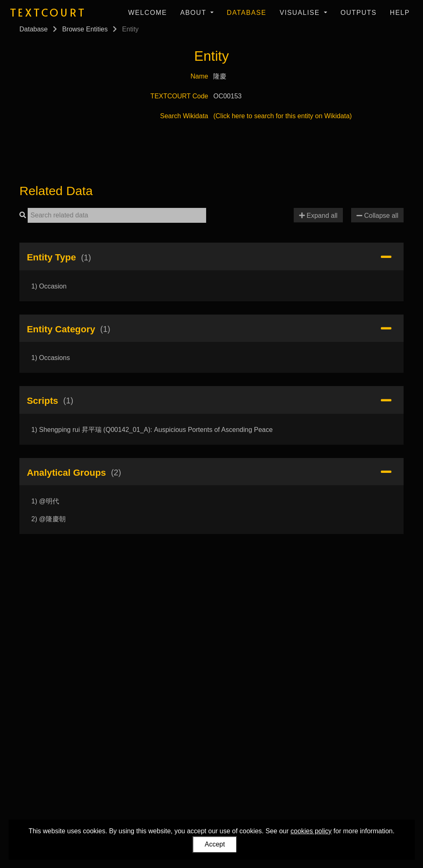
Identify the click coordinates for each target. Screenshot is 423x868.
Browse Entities (85, 29)
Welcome (147, 13)
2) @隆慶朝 (49, 519)
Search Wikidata (184, 116)
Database (247, 13)
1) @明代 (45, 501)
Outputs (359, 13)
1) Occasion (49, 286)
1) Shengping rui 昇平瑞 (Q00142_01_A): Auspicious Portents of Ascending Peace (152, 430)
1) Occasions (51, 358)
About (194, 13)
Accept (215, 844)
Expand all (318, 216)
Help (400, 13)
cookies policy (311, 831)
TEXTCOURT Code (179, 96)
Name (199, 76)
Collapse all (377, 216)
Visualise (301, 13)
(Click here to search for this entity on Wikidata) (282, 116)
